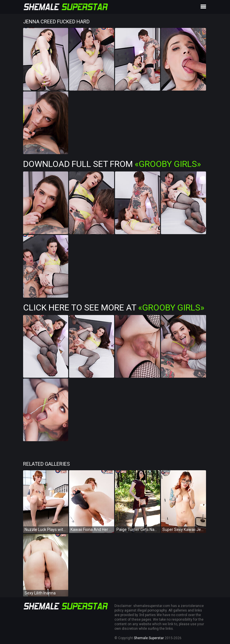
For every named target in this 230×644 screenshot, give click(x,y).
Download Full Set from (112, 164)
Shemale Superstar (149, 638)
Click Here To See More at (114, 307)
